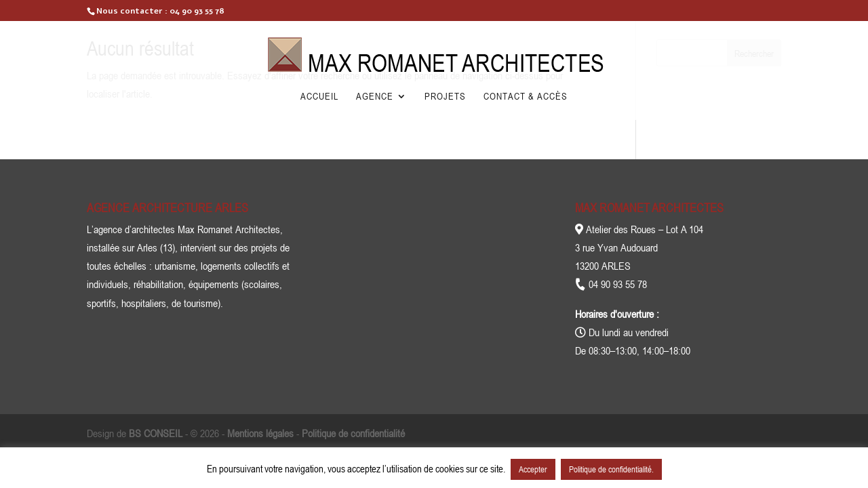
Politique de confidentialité (353, 433)
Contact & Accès (526, 97)
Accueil (319, 97)
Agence (375, 97)
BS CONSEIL (156, 433)
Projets (445, 97)
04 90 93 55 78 (197, 11)
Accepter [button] (533, 469)
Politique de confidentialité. (611, 469)
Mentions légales (260, 433)
